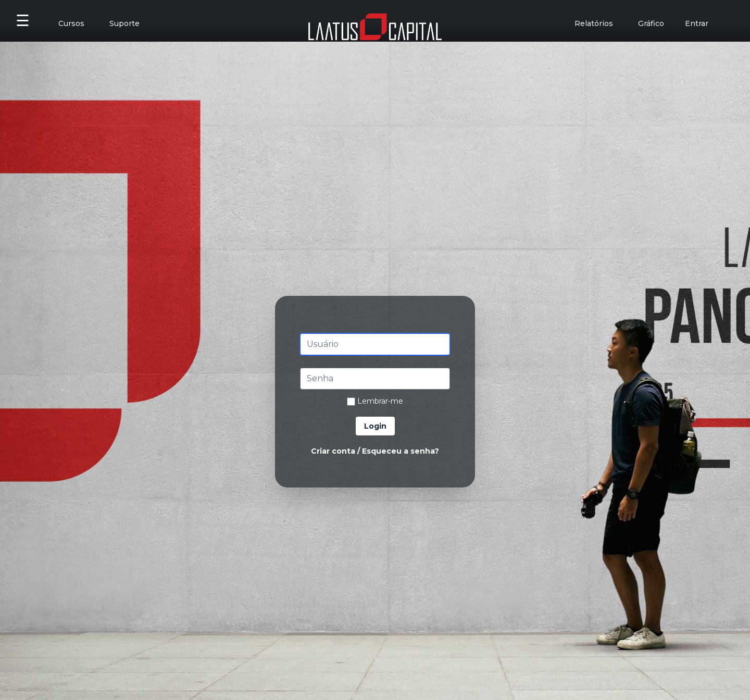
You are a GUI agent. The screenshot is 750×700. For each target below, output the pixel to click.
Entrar (697, 23)
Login (375, 426)
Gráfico (651, 23)
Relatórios (594, 23)
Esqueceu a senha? (401, 451)
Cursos (71, 23)
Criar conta (333, 451)
